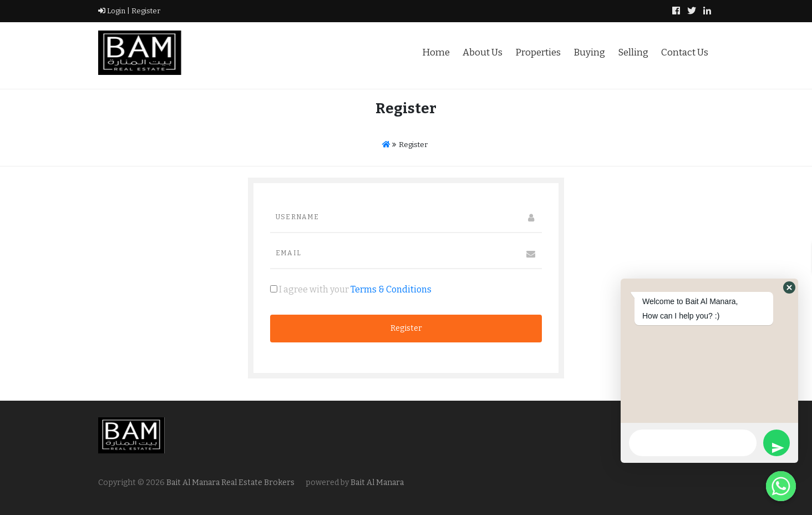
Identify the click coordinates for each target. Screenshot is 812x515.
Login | (114, 11)
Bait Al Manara (377, 483)
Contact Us (685, 52)
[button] (789, 287)
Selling (633, 52)
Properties (538, 52)
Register (145, 11)
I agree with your (351, 289)
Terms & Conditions (391, 289)
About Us (483, 52)
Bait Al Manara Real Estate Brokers (230, 483)
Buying (589, 52)
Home (436, 52)
